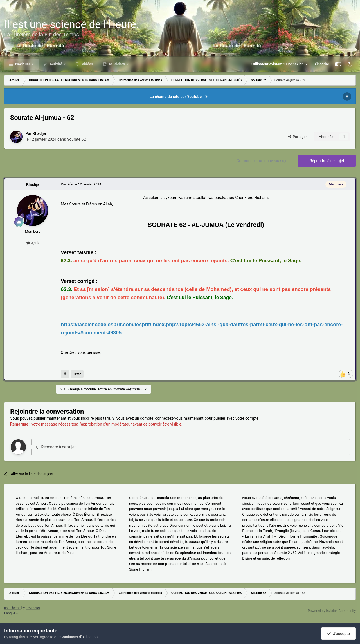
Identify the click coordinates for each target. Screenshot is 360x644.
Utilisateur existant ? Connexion (280, 64)
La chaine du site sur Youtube (176, 97)
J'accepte (338, 634)
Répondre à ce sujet (327, 161)
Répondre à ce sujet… (57, 447)
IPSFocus (33, 608)
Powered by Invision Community (332, 611)
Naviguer (23, 64)
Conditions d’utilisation (79, 637)
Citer (77, 374)
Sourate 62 (76, 139)
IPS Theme (12, 608)
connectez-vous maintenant (179, 418)
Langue (11, 613)
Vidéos (87, 64)
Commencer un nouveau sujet (263, 161)
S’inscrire (321, 64)
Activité (56, 64)
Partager (297, 137)
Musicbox (117, 64)
